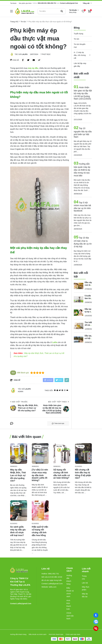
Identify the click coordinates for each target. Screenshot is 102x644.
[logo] (25, 11)
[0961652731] (96, 622)
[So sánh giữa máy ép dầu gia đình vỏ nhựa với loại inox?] (19, 511)
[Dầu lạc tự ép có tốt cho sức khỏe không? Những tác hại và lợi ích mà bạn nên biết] (79, 313)
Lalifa (25, 54)
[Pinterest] (62, 390)
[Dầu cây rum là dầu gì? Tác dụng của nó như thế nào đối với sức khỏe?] (79, 286)
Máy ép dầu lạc (85, 595)
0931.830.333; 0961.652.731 (47, 3)
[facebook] (55, 390)
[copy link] (39, 60)
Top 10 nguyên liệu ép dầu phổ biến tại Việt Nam (83, 133)
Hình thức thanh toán (69, 605)
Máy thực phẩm (86, 588)
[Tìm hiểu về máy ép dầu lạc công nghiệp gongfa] (79, 326)
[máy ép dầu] (33, 68)
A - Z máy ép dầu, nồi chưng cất (80, 55)
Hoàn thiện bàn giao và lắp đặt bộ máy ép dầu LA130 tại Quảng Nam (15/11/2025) (83, 93)
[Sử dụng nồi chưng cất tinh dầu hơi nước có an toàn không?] (62, 454)
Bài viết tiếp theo (59, 402)
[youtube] (67, 390)
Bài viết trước (19, 402)
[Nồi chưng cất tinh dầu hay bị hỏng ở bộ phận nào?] (83, 454)
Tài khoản (13, 3)
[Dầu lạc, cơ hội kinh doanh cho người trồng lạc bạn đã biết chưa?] (79, 339)
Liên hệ (85, 583)
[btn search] (62, 11)
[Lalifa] (55, 342)
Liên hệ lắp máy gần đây (80, 65)
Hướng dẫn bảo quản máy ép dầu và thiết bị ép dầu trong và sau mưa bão (82, 170)
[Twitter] (60, 390)
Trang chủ (84, 577)
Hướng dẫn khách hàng (69, 580)
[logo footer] (21, 570)
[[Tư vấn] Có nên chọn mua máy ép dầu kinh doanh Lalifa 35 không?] (40, 454)
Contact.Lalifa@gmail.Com (69, 3)
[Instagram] (65, 390)
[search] (52, 11)
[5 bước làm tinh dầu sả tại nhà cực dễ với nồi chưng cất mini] (79, 299)
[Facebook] (96, 615)
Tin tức (77, 39)
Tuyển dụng (79, 34)
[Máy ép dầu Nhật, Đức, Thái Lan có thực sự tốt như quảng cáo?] (19, 454)
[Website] (57, 390)
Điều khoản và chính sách (70, 592)
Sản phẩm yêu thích (25, 3)
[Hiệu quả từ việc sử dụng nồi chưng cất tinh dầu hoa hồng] (40, 511)
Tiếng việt (86, 3)
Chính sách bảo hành (70, 616)
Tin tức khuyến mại (80, 46)
